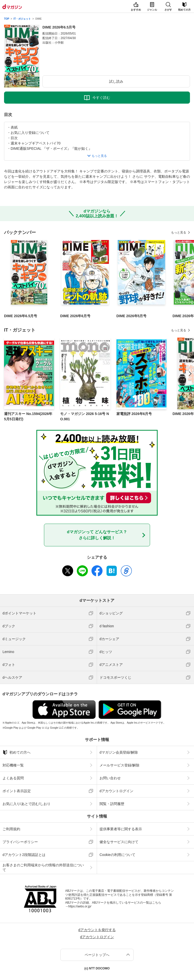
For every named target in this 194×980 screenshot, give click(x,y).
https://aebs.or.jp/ (80, 906)
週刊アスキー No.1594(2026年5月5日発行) (28, 416)
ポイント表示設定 (17, 791)
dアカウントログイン (116, 791)
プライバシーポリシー (20, 842)
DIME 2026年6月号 (75, 316)
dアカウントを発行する (97, 930)
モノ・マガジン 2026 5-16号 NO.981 (84, 416)
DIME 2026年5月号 (132, 316)
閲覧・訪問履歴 (112, 804)
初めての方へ (17, 752)
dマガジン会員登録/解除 (119, 752)
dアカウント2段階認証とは (24, 855)
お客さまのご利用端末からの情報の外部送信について (43, 867)
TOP (7, 19)
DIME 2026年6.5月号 (21, 316)
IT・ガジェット (22, 19)
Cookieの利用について (117, 855)
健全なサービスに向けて (119, 842)
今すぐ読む (101, 98)
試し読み (116, 81)
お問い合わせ (110, 778)
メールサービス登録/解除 (119, 765)
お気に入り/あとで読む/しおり (27, 804)
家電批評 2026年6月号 (134, 414)
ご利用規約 (11, 829)
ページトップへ (97, 955)
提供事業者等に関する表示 (121, 829)
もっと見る (179, 232)
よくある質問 (13, 778)
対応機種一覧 (13, 765)
